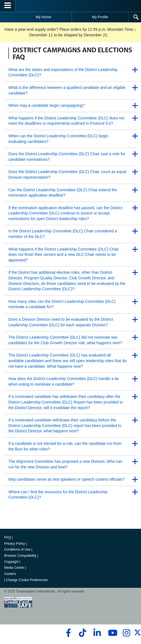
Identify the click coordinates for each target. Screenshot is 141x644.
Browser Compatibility (20, 556)
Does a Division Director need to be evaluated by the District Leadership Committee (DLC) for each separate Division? (61, 322)
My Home (44, 17)
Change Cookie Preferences (27, 580)
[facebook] (68, 633)
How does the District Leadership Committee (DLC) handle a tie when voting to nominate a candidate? (64, 381)
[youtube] (111, 633)
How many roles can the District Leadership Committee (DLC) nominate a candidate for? (62, 304)
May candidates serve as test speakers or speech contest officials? (66, 479)
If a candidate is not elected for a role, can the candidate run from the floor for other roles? (65, 446)
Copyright (11, 562)
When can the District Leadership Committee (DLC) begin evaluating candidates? (58, 139)
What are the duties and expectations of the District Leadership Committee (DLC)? (63, 72)
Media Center (14, 568)
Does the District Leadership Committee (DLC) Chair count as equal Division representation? (67, 174)
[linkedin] (97, 633)
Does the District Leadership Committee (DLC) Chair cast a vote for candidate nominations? (67, 157)
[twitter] (138, 635)
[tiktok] (82, 633)
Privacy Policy (15, 544)
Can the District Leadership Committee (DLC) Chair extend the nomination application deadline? (63, 193)
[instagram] (126, 633)
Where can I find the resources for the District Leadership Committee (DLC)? (58, 495)
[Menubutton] (8, 6)
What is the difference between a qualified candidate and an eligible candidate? (67, 90)
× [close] (135, 30)
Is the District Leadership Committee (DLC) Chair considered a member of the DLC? (63, 234)
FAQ (8, 537)
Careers (10, 574)
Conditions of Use (17, 549)
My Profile (100, 17)
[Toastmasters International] (70, 6)
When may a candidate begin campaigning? (46, 105)
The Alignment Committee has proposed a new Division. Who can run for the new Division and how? (65, 464)
